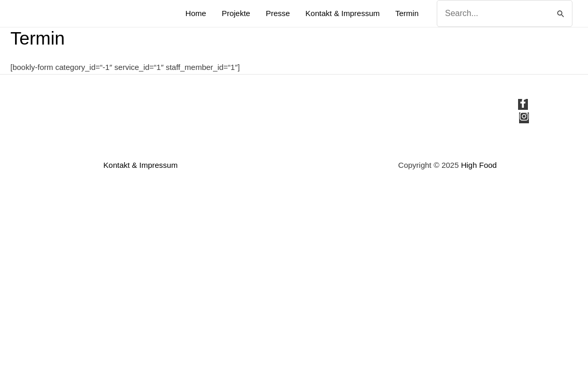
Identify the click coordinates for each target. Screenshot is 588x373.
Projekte (236, 13)
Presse (278, 13)
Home (196, 13)
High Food (479, 165)
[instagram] (524, 118)
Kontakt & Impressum (343, 13)
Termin (407, 13)
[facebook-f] (524, 105)
